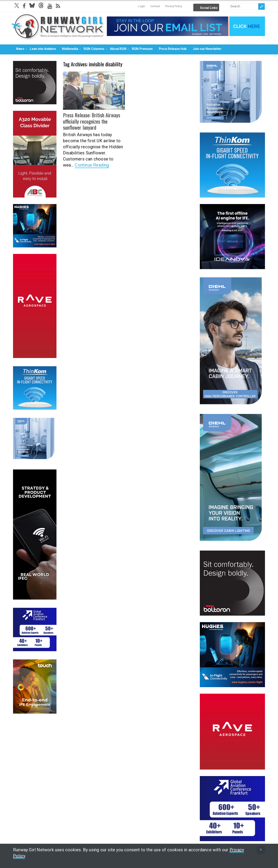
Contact (155, 6)
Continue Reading (92, 165)
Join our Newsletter (207, 49)
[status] (261, 850)
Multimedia (70, 49)
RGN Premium (142, 49)
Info (224, 7)
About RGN (118, 49)
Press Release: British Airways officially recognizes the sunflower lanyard (92, 121)
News (20, 49)
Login (141, 6)
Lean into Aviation (43, 49)
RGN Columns (94, 49)
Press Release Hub (173, 49)
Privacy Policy (174, 6)
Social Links (209, 8)
